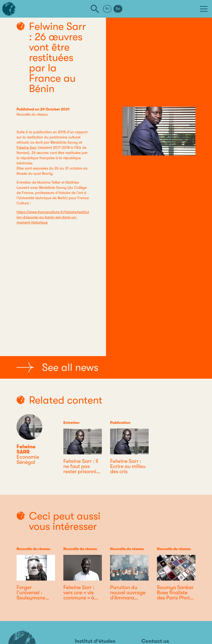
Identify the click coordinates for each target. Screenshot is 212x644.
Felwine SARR (26, 449)
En (118, 9)
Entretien (71, 423)
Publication (120, 423)
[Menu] (204, 9)
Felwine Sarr (27, 148)
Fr (107, 9)
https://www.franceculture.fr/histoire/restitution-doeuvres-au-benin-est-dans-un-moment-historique (53, 217)
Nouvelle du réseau (32, 114)
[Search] (95, 9)
